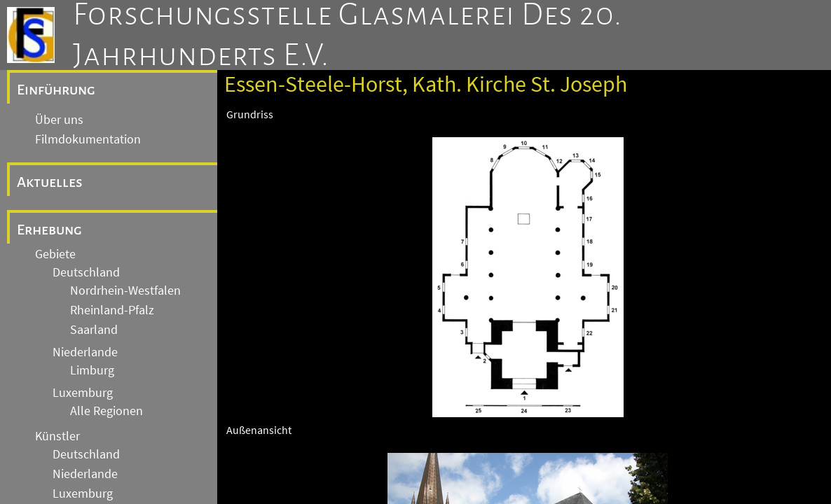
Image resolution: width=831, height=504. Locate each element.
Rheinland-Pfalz (112, 310)
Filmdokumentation (88, 139)
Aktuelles (50, 182)
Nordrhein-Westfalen (125, 290)
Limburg (92, 370)
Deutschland (86, 272)
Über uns (59, 120)
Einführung (56, 90)
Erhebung (49, 230)
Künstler (57, 436)
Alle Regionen (107, 411)
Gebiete (55, 254)
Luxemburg (83, 393)
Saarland (94, 330)
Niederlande (85, 352)
